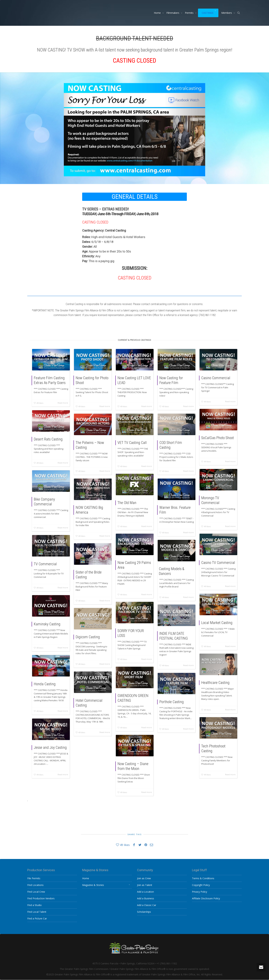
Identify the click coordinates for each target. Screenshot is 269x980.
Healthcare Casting (215, 683)
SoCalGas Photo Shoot (218, 438)
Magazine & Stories (93, 885)
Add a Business (146, 898)
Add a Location (145, 892)
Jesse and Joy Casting (50, 747)
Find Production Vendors (41, 898)
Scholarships (144, 912)
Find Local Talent (37, 912)
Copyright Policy (201, 885)
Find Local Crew (36, 892)
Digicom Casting (88, 637)
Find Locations (35, 885)
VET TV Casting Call (132, 443)
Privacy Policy (200, 892)
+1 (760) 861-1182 (167, 963)
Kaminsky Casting (47, 624)
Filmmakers (173, 13)
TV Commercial (45, 564)
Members (227, 13)
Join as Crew (144, 878)
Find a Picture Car (37, 918)
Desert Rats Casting (48, 439)
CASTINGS (208, 13)
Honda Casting (45, 684)
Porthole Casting (172, 702)
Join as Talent (145, 885)
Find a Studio (34, 905)
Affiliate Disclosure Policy (206, 898)
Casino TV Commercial (218, 563)
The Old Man (127, 503)
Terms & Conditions (203, 878)
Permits (190, 13)
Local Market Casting (217, 623)
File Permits (34, 878)
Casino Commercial (216, 378)
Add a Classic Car (147, 905)
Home (158, 13)
